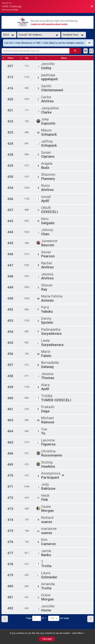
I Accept (47, 639)
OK (89, 43)
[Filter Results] (86, 51)
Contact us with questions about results (49, 24)
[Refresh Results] (91, 51)
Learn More (77, 633)
